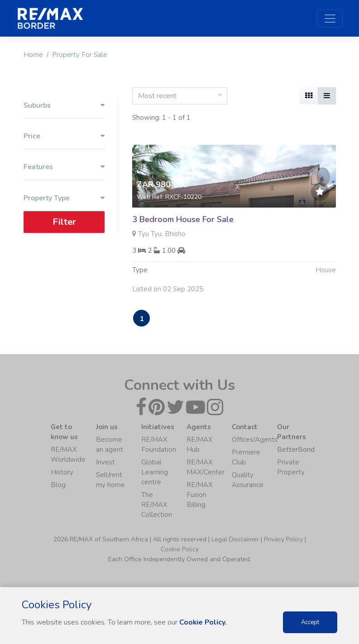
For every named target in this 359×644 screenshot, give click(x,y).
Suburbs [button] (64, 106)
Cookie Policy (180, 550)
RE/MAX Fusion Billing (200, 495)
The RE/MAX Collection (157, 505)
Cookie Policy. (203, 622)
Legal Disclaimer (235, 540)
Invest (105, 463)
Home (33, 55)
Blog (58, 485)
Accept (310, 622)
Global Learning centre (155, 473)
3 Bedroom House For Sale (183, 219)
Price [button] (64, 136)
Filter (64, 222)
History (62, 473)
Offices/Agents (255, 440)
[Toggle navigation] (330, 19)
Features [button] (64, 167)
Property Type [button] (64, 198)
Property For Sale (80, 55)
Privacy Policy (283, 540)
